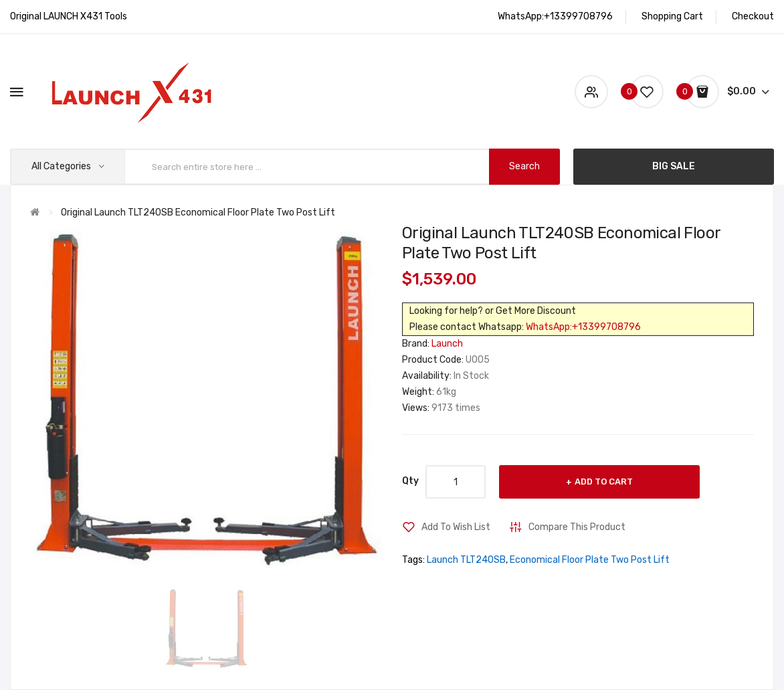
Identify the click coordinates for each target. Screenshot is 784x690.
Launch (447, 344)
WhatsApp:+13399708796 (583, 327)
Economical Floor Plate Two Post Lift (590, 560)
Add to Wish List (456, 527)
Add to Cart (604, 482)
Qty (410, 481)
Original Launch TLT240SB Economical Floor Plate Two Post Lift (198, 212)
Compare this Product (577, 527)
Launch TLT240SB (466, 560)
